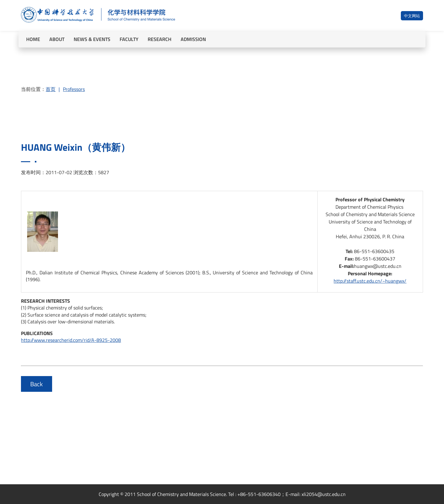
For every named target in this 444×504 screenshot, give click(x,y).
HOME (33, 39)
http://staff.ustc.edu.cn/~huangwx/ (370, 281)
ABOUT (57, 39)
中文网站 (412, 16)
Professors (74, 89)
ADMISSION (193, 39)
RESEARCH (160, 39)
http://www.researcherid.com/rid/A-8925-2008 (71, 340)
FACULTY (129, 39)
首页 (51, 89)
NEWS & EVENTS (92, 39)
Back (37, 384)
